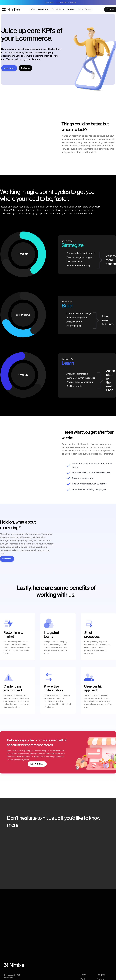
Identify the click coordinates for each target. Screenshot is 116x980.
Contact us (25, 73)
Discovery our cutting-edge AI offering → (61, 2)
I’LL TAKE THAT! (37, 767)
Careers (88, 9)
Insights (79, 9)
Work (33, 9)
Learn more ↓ (9, 73)
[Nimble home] (11, 9)
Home (84, 975)
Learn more (7, 561)
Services (71, 9)
